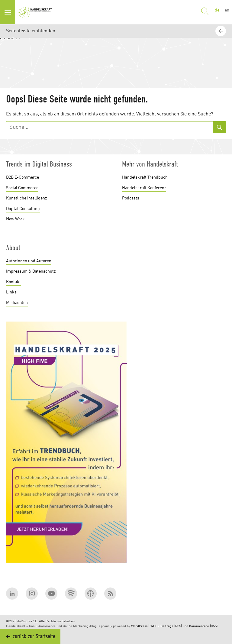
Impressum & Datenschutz (31, 271)
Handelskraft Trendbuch (145, 177)
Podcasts (131, 198)
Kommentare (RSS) (203, 626)
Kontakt (13, 282)
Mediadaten (17, 303)
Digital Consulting (23, 209)
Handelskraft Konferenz (144, 188)
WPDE (155, 626)
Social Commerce (22, 188)
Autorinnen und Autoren (29, 261)
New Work (15, 219)
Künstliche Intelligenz (26, 198)
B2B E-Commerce (23, 177)
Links (11, 292)
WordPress (139, 626)
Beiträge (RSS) (171, 626)
